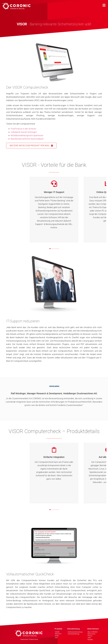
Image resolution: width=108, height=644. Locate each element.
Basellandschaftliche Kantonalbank (27, 139)
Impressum (24, 639)
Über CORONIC (93, 632)
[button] (104, 5)
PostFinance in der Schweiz (23, 129)
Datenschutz (34, 639)
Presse (90, 636)
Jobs (89, 638)
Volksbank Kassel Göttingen (24, 132)
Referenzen (92, 634)
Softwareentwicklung (75, 632)
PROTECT (58, 634)
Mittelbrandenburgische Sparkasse (27, 135)
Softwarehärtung (74, 634)
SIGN (57, 636)
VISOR (57, 632)
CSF (56, 638)
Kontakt (90, 640)
